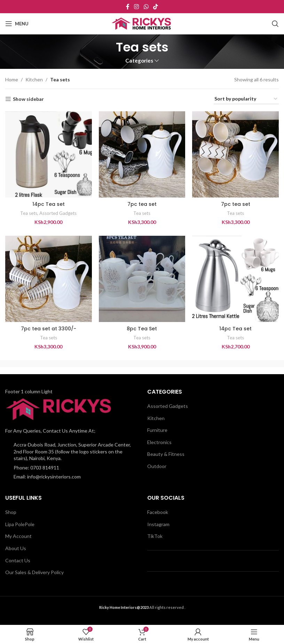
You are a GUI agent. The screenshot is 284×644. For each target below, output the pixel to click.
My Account (18, 536)
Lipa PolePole (20, 524)
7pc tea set (142, 204)
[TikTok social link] (155, 7)
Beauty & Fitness (166, 454)
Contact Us (18, 560)
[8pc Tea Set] (142, 279)
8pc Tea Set (142, 329)
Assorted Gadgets (58, 213)
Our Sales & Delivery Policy (34, 572)
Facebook (158, 512)
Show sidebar (28, 99)
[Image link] (60, 409)
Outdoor (157, 466)
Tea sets (29, 213)
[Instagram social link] (137, 7)
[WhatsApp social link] (146, 7)
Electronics (159, 442)
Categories (139, 61)
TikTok (155, 536)
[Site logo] (142, 23)
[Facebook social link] (128, 7)
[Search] (275, 24)
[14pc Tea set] (49, 155)
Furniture (157, 430)
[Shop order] (246, 99)
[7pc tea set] (142, 155)
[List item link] (71, 468)
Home (12, 79)
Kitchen (34, 79)
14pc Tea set (49, 204)
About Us (16, 548)
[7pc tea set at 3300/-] (49, 279)
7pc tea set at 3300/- (49, 329)
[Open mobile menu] (17, 24)
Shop (11, 512)
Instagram (158, 524)
